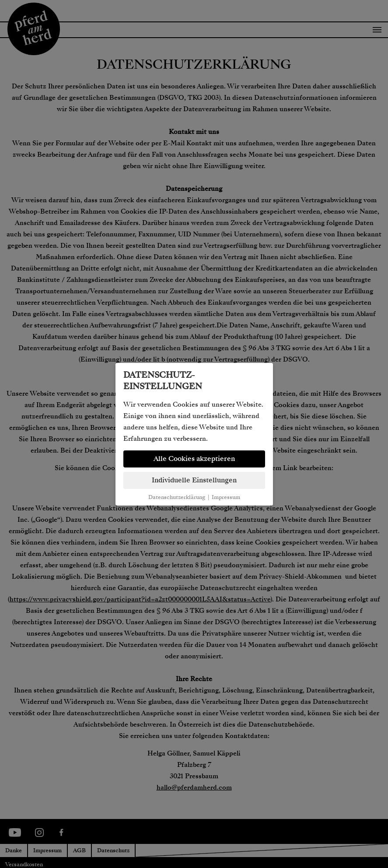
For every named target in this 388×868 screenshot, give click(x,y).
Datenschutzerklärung (177, 497)
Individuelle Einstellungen (194, 480)
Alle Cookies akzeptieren (194, 459)
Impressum (226, 497)
